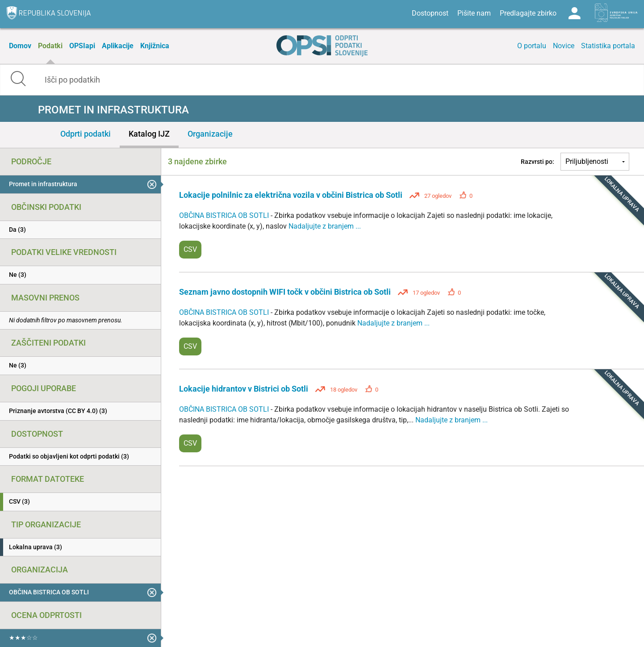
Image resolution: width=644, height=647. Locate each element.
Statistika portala (608, 46)
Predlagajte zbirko (528, 13)
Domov (20, 46)
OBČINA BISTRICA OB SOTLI (225, 215)
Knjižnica (155, 46)
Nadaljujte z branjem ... (325, 226)
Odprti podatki (86, 134)
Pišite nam (474, 13)
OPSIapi (82, 46)
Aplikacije (118, 46)
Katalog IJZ (149, 134)
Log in (574, 13)
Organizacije (210, 134)
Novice (564, 46)
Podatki (50, 46)
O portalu (532, 46)
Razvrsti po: (537, 162)
